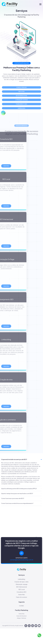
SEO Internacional (21, 587)
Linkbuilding (21, 579)
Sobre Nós (22, 595)
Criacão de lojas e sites (21, 582)
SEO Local (22, 589)
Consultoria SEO (21, 592)
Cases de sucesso (21, 597)
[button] (40, 4)
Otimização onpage (22, 584)
